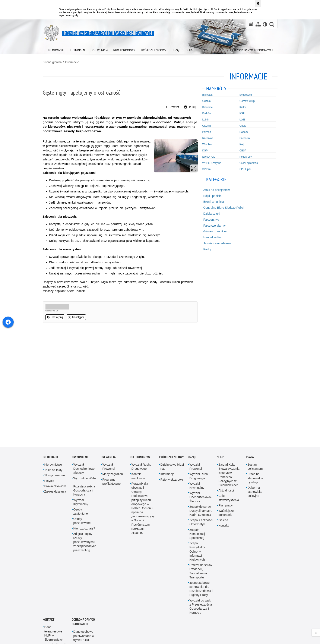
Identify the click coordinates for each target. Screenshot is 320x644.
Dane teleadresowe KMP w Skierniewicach (54, 522)
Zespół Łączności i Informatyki (201, 411)
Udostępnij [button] (55, 317)
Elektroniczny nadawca (82, 549)
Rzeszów (208, 138)
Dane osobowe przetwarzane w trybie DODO (84, 538)
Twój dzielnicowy (171, 346)
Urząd (192, 346)
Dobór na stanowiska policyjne (255, 380)
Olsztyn (207, 126)
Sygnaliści (80, 566)
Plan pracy (226, 394)
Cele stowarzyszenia (229, 387)
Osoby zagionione (81, 400)
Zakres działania (55, 380)
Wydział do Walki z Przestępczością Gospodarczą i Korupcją (85, 375)
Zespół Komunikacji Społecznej (198, 422)
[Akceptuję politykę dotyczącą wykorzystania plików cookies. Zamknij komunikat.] (258, 3)
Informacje (72, 62)
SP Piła (207, 169)
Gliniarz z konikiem (216, 231)
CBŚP (243, 151)
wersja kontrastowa (243, 614)
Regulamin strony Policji (85, 559)
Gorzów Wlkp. (248, 101)
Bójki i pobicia (212, 196)
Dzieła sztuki (212, 214)
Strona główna (52, 62)
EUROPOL (209, 157)
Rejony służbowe (172, 368)
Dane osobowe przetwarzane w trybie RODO (84, 524)
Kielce (243, 107)
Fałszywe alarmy (214, 226)
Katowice (208, 107)
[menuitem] (56, 49)
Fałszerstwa (211, 220)
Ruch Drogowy (140, 346)
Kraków (207, 113)
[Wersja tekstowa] (265, 24)
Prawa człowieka (56, 375)
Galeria (223, 409)
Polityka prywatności (197, 633)
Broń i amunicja (214, 202)
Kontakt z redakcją (148, 614)
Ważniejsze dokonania (226, 401)
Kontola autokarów (138, 365)
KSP (242, 113)
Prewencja (108, 346)
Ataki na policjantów (216, 190)
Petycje (49, 370)
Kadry (207, 249)
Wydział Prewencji (109, 355)
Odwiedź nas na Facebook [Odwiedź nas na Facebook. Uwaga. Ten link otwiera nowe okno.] (54, 614)
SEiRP (221, 346)
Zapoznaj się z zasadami (199, 627)
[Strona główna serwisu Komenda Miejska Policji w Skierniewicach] (251, 24)
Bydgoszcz (246, 95)
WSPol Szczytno (212, 163)
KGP (205, 151)
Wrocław (207, 144)
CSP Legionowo (249, 163)
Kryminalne (80, 346)
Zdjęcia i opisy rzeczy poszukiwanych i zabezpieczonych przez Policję (85, 431)
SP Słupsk (245, 169)
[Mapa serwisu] (258, 24)
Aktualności (226, 379)
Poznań (207, 132)
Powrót (172, 107)
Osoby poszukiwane (82, 410)
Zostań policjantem (255, 355)
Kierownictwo (53, 353)
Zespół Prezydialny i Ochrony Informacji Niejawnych (198, 440)
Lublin (206, 120)
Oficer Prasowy (55, 547)
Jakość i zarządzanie (217, 243)
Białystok (207, 95)
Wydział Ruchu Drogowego (141, 355)
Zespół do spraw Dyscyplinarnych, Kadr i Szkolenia (201, 399)
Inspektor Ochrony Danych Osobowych (56, 562)
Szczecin (245, 138)
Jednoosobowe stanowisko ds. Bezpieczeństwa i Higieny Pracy (201, 478)
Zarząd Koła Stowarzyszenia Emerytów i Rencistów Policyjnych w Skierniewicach (229, 364)
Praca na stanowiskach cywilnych (257, 367)
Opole (243, 126)
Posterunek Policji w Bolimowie (56, 583)
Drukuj (190, 107)
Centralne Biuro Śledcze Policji (224, 208)
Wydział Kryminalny (81, 391)
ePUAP (49, 553)
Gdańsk (207, 101)
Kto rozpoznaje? (84, 417)
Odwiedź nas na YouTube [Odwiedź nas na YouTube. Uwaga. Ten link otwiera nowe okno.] (46, 614)
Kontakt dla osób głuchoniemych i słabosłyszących (56, 538)
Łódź (242, 120)
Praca (250, 346)
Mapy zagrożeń (113, 363)
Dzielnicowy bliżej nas (172, 355)
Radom (244, 132)
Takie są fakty (53, 359)
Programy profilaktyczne (112, 370)
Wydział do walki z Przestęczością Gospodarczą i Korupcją (201, 495)
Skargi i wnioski (55, 364)
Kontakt (224, 414)
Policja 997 (246, 157)
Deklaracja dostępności (52, 574)
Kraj (242, 144)
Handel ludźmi (213, 237)
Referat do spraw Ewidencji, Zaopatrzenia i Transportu (201, 460)
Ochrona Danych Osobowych (83, 511)
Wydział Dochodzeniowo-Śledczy (85, 357)
